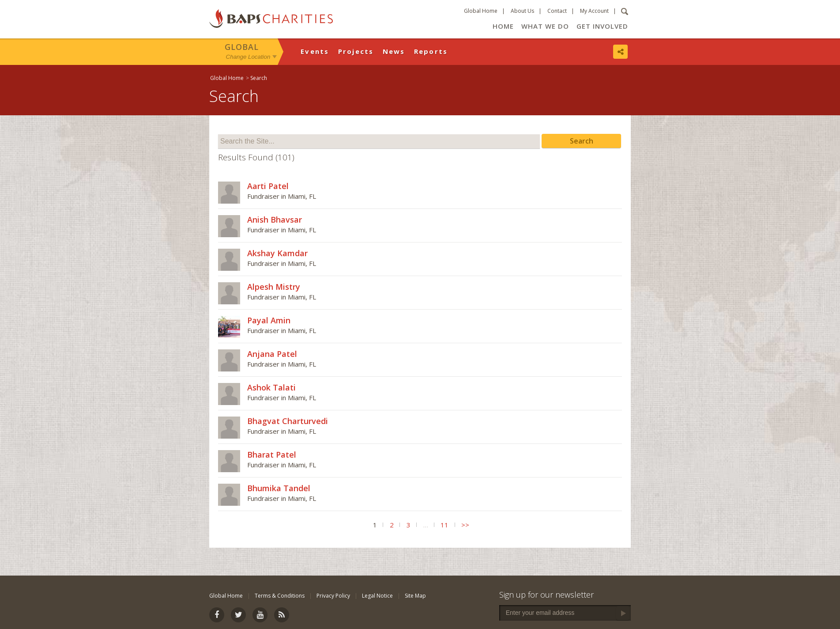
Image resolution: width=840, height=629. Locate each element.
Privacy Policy (333, 596)
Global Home (481, 11)
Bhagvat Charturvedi (288, 421)
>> (465, 525)
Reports (431, 51)
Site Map (415, 596)
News (394, 51)
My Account (594, 11)
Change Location (248, 57)
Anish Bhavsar (275, 220)
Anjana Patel (272, 354)
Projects (356, 51)
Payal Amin (269, 320)
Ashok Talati (271, 387)
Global (242, 47)
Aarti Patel (268, 186)
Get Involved (602, 26)
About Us (522, 11)
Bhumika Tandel (279, 488)
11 (444, 525)
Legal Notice (377, 596)
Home (503, 26)
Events (315, 51)
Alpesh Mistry (274, 287)
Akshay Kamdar (277, 253)
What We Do (545, 26)
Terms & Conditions (280, 596)
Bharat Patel (272, 455)
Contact (557, 11)
